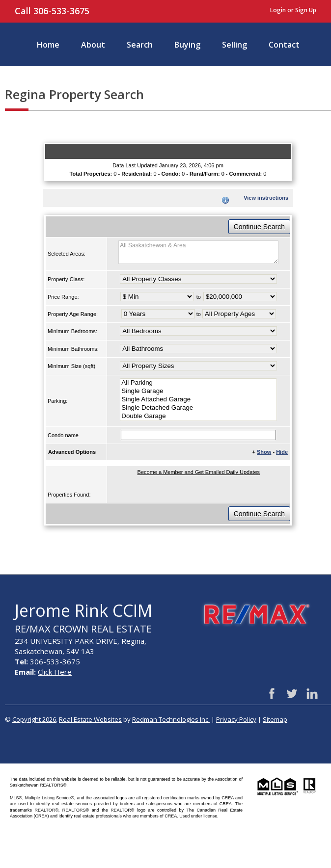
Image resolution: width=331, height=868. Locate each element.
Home (48, 45)
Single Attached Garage (198, 400)
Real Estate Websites (90, 719)
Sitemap (275, 719)
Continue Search (259, 227)
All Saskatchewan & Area (198, 252)
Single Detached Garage (198, 408)
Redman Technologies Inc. (171, 719)
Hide (282, 452)
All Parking (198, 383)
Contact (284, 45)
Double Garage (198, 416)
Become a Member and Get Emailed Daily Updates (199, 472)
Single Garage (198, 391)
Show (264, 452)
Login (278, 10)
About (93, 45)
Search (140, 45)
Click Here (55, 672)
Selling (234, 45)
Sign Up (306, 10)
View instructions (266, 198)
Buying (187, 45)
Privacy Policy (236, 719)
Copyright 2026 (34, 719)
